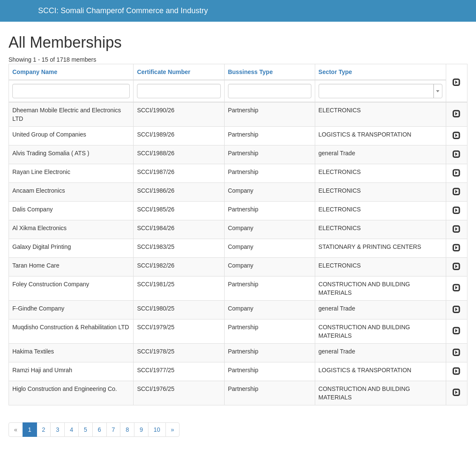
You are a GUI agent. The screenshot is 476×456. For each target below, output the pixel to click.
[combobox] (381, 91)
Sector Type (335, 72)
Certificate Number (164, 72)
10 (157, 430)
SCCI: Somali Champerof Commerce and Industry (123, 11)
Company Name (35, 72)
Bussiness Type (251, 72)
